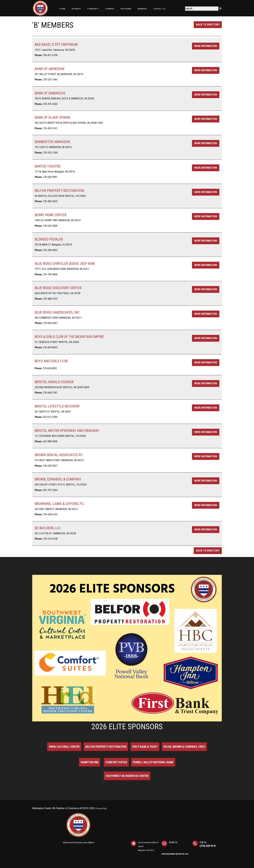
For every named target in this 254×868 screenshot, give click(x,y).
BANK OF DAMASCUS (50, 93)
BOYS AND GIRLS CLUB (51, 361)
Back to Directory (208, 25)
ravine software (88, 843)
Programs (126, 9)
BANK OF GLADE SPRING (53, 117)
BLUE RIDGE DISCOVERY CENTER (58, 288)
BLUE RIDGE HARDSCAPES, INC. (58, 312)
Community (93, 9)
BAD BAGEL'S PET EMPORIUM (56, 45)
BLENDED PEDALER (49, 239)
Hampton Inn (89, 762)
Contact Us (159, 9)
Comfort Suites (116, 762)
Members (142, 9)
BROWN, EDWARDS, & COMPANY (58, 479)
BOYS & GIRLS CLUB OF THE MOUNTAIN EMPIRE (69, 337)
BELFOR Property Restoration (106, 747)
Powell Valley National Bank (153, 762)
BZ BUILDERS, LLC (48, 528)
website (66, 843)
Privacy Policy (101, 808)
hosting (76, 843)
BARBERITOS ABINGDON (52, 142)
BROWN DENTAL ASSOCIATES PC (59, 455)
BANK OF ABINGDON (49, 69)
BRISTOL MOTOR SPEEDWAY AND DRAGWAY (67, 431)
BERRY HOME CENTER (50, 215)
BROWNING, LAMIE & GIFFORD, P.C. (60, 504)
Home (63, 9)
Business (76, 9)
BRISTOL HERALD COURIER (54, 382)
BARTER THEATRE (48, 166)
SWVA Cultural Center (64, 747)
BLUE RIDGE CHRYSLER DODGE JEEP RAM (65, 264)
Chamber (110, 9)
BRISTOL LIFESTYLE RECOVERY (57, 406)
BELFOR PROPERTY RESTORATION (59, 191)
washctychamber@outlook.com (175, 854)
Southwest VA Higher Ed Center (127, 776)
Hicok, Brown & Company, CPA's (184, 747)
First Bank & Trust (145, 747)
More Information (206, 46)
